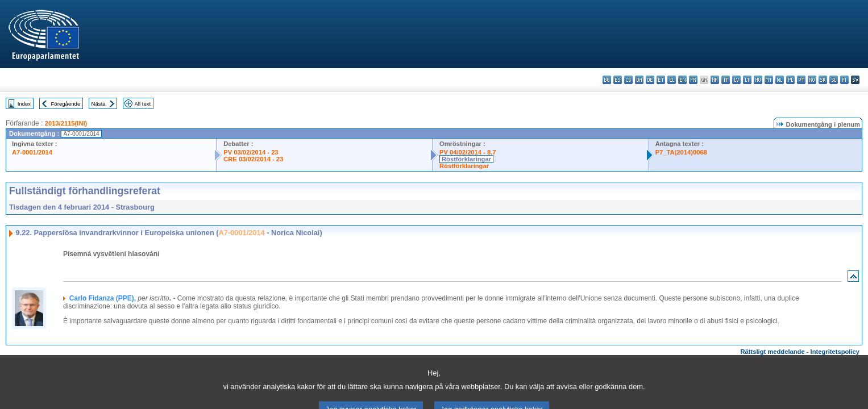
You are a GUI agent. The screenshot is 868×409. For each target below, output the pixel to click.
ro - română (812, 80)
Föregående (66, 104)
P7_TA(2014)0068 (681, 152)
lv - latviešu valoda (736, 80)
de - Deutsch (650, 80)
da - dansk (639, 80)
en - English (682, 80)
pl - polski (790, 80)
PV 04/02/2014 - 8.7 (468, 152)
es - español (618, 80)
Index (24, 104)
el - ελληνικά (672, 80)
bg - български (607, 80)
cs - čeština (628, 80)
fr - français (693, 80)
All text (142, 104)
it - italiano (726, 80)
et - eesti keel (661, 80)
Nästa (99, 104)
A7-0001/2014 (32, 152)
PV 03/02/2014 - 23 (251, 152)
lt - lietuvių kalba (747, 80)
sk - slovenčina (823, 80)
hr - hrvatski (715, 80)
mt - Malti (769, 80)
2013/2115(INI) (66, 123)
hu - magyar (758, 80)
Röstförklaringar (466, 159)
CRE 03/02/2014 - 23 (253, 159)
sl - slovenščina (834, 80)
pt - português (801, 80)
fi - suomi (844, 80)
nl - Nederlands (780, 80)
